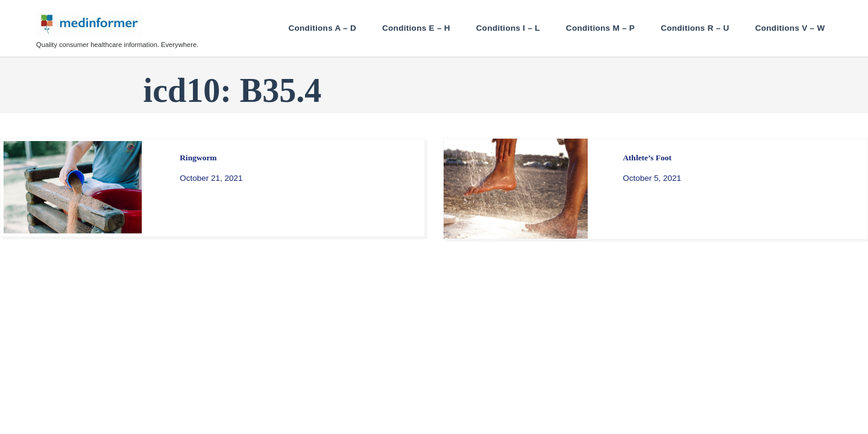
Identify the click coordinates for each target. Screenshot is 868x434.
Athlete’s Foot (647, 158)
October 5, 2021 (652, 178)
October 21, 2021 (211, 178)
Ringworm (198, 158)
